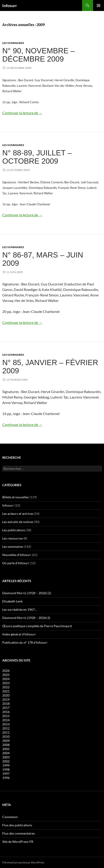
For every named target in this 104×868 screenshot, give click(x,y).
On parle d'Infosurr (16, 563)
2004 (6, 753)
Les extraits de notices (18, 522)
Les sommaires (13, 43)
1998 (6, 769)
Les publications (14, 530)
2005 (6, 749)
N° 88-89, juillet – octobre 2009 (37, 157)
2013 (6, 724)
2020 (6, 695)
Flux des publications (17, 825)
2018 (6, 704)
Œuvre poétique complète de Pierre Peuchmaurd (37, 626)
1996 (6, 778)
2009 (6, 741)
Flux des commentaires (19, 833)
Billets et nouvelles (16, 497)
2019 (6, 699)
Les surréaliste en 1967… (20, 609)
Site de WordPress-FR (18, 842)
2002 (6, 761)
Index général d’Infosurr (19, 634)
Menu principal (99, 5)
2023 (6, 683)
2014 (6, 720)
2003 (6, 757)
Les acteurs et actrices (18, 514)
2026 (6, 671)
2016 (6, 712)
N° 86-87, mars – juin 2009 (43, 259)
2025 (6, 675)
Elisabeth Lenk (12, 601)
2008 (6, 745)
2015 (6, 716)
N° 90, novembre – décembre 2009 (39, 55)
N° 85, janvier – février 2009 (50, 367)
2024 (6, 679)
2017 (6, 708)
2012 (6, 728)
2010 (6, 736)
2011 (6, 732)
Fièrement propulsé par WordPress (23, 862)
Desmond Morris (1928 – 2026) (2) (27, 593)
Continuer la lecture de (22, 113)
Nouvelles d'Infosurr (17, 555)
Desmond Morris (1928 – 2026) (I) (26, 618)
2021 (6, 691)
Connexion (10, 817)
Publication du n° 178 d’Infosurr (25, 642)
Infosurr (10, 5)
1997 (6, 774)
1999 (6, 765)
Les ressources (13, 538)
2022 (6, 687)
